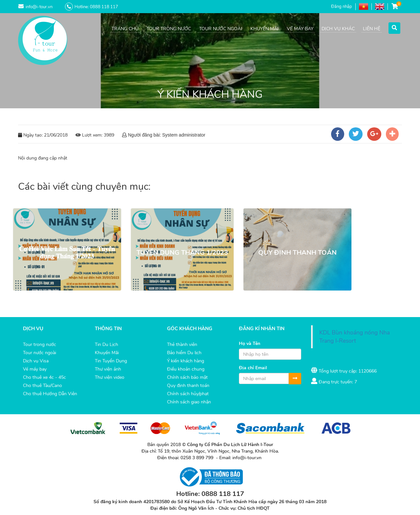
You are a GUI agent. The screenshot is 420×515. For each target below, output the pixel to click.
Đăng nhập (342, 7)
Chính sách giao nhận (189, 402)
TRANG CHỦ (125, 29)
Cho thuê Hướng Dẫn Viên (50, 394)
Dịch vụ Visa (36, 361)
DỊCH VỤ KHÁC (338, 29)
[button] (394, 27)
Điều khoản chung (186, 369)
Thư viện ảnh (108, 369)
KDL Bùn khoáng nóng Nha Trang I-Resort (355, 337)
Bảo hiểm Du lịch (184, 353)
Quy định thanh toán (188, 386)
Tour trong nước (40, 344)
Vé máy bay (35, 369)
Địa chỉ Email (253, 368)
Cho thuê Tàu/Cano (42, 386)
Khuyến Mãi (107, 353)
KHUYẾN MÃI (264, 29)
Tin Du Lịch (106, 344)
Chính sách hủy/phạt (188, 394)
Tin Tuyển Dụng (111, 361)
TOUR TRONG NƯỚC (169, 29)
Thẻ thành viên (182, 344)
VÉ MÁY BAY (300, 29)
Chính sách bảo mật (187, 377)
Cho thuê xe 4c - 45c (44, 377)
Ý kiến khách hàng (186, 361)
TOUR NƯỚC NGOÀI (221, 29)
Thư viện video (110, 377)
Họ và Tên (250, 343)
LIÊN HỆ (372, 29)
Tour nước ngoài (40, 353)
